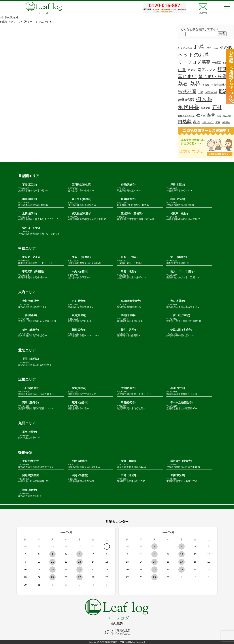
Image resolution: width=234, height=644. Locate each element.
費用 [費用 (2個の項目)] (218, 122)
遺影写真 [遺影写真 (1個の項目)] (226, 122)
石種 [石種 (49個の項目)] (201, 115)
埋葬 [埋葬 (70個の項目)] (222, 69)
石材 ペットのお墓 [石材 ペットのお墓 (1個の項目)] (186, 116)
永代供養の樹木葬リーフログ (113, 642)
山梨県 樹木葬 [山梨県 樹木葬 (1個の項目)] (211, 92)
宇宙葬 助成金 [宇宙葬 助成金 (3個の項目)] (219, 85)
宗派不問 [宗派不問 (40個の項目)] (187, 92)
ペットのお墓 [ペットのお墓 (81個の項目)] (194, 55)
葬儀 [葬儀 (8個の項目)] (197, 122)
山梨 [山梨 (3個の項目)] (200, 92)
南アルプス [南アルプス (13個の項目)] (207, 70)
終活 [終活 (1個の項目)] (219, 116)
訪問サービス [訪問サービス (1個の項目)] (208, 122)
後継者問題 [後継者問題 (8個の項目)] (186, 100)
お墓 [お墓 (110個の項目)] (199, 47)
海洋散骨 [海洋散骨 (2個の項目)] (205, 108)
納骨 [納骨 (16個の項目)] (211, 115)
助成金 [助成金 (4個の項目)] (192, 70)
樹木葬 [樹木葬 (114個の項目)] (204, 99)
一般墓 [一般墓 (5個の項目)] (217, 63)
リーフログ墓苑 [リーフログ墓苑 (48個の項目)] (194, 62)
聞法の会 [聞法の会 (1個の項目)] (227, 116)
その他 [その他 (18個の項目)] (226, 47)
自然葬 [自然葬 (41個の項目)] (185, 122)
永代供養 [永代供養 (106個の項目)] (188, 107)
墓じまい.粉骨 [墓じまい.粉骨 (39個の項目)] (212, 76)
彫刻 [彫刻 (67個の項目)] (224, 91)
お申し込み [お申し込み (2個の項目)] (212, 48)
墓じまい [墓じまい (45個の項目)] (187, 76)
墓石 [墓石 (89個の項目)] (183, 84)
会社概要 (117, 623)
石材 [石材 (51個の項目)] (217, 107)
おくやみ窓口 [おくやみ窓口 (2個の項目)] (185, 48)
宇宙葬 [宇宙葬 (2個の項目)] (206, 85)
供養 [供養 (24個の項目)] (182, 70)
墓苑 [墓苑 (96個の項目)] (195, 84)
